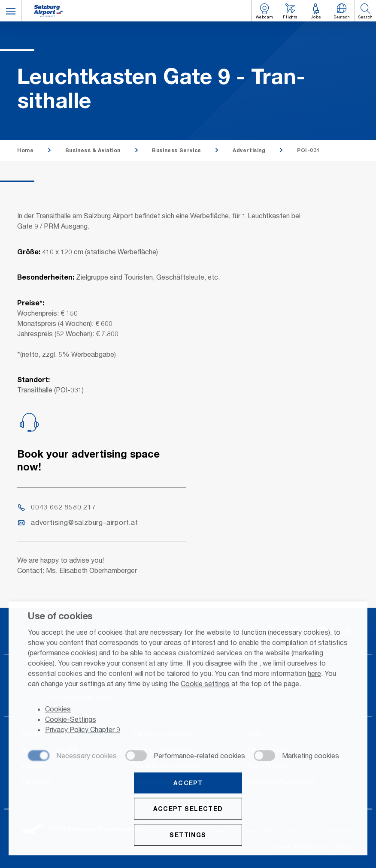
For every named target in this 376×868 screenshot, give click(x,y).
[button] (11, 11)
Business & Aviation (93, 150)
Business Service (177, 150)
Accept (188, 784)
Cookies (58, 710)
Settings (188, 836)
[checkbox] (72, 757)
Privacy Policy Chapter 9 (83, 731)
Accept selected (188, 809)
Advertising (249, 150)
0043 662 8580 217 (57, 507)
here (314, 674)
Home (25, 150)
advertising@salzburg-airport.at (78, 522)
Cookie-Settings (71, 720)
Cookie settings (205, 684)
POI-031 (308, 150)
